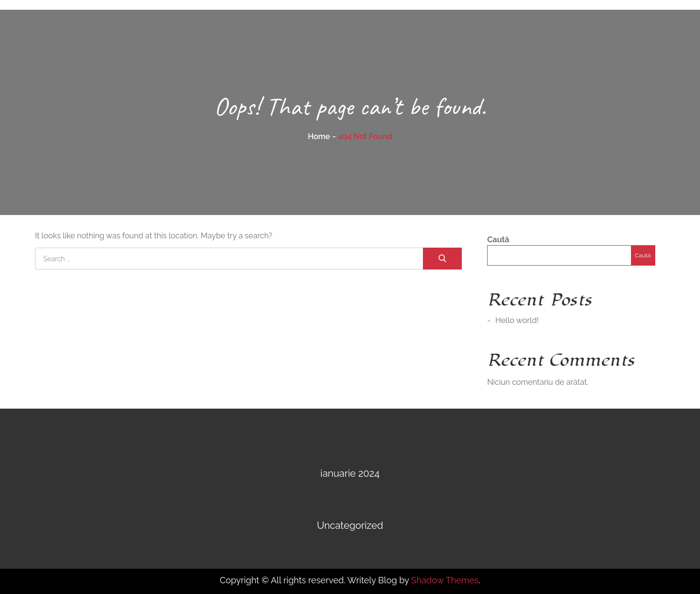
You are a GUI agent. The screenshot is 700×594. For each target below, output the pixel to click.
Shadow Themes (445, 580)
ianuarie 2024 (350, 473)
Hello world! (517, 320)
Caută (498, 240)
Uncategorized (350, 525)
